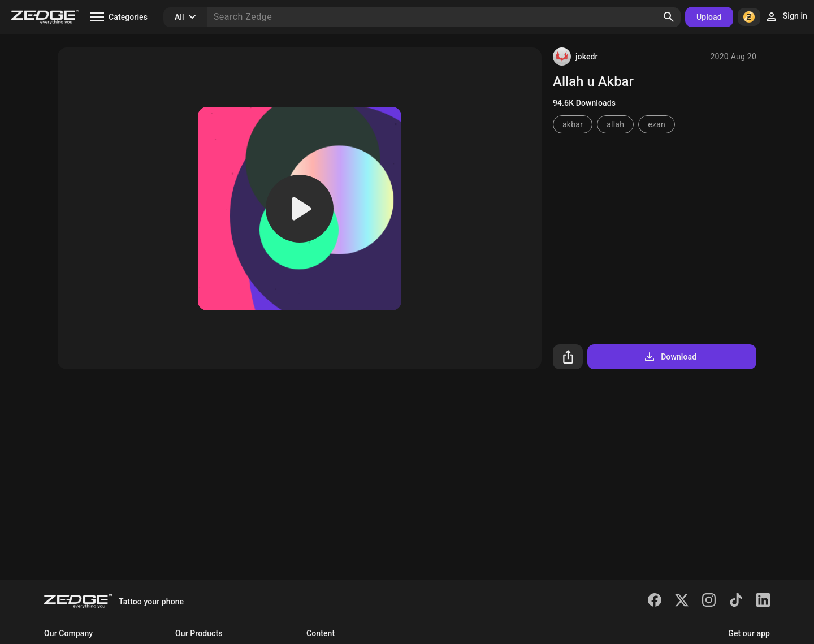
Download (670, 357)
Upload (709, 17)
